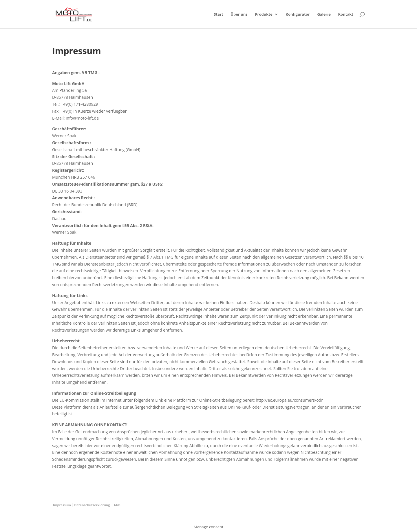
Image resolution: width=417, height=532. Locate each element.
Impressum (62, 505)
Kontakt (346, 14)
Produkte (264, 14)
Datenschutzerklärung (92, 505)
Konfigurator (298, 14)
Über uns (239, 14)
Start (218, 14)
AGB (117, 505)
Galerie (324, 14)
